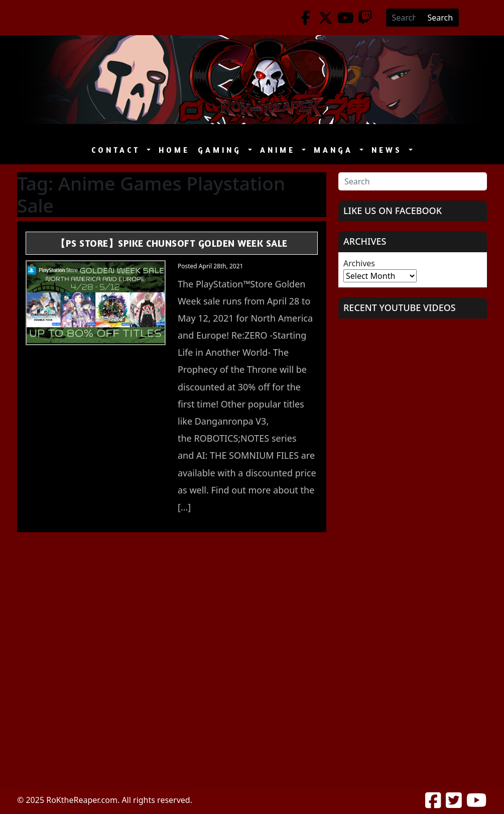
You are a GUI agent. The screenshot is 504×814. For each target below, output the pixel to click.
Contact (118, 150)
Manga (336, 150)
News (389, 150)
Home (174, 150)
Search (440, 18)
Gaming (222, 150)
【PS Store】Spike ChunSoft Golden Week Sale (172, 243)
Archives (359, 263)
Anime (280, 150)
